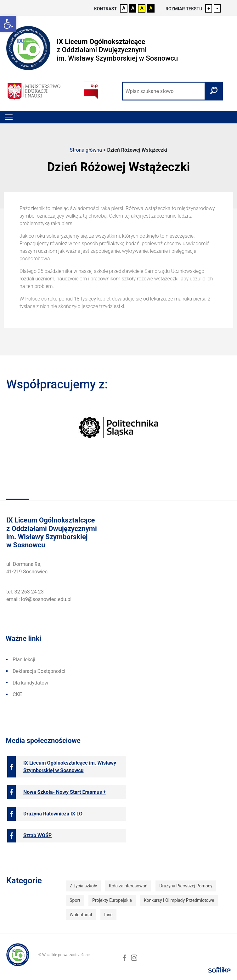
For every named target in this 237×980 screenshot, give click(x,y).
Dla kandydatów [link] (30, 683)
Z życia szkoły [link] (83, 886)
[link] (8, 24)
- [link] (217, 8)
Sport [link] (75, 900)
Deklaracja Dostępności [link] (39, 671)
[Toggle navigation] (9, 117)
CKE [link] (17, 694)
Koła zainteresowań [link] (128, 886)
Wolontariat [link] (81, 915)
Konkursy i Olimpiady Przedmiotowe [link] (179, 900)
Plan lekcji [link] (24, 660)
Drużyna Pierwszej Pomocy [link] (186, 886)
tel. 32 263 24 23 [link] (25, 592)
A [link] (124, 8)
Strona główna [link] (86, 150)
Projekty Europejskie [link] (112, 900)
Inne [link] (108, 915)
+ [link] (209, 8)
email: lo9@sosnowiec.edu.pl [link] (39, 599)
